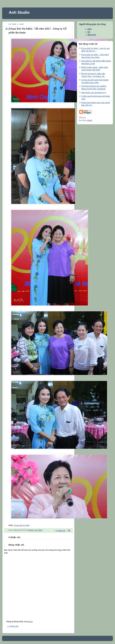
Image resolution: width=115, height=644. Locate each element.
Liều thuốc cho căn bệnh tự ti (94, 93)
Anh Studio (19, 12)
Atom (30, 622)
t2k (89, 32)
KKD (89, 29)
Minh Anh (92, 35)
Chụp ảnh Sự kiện (22, 525)
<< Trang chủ (13, 626)
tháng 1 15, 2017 (35, 530)
